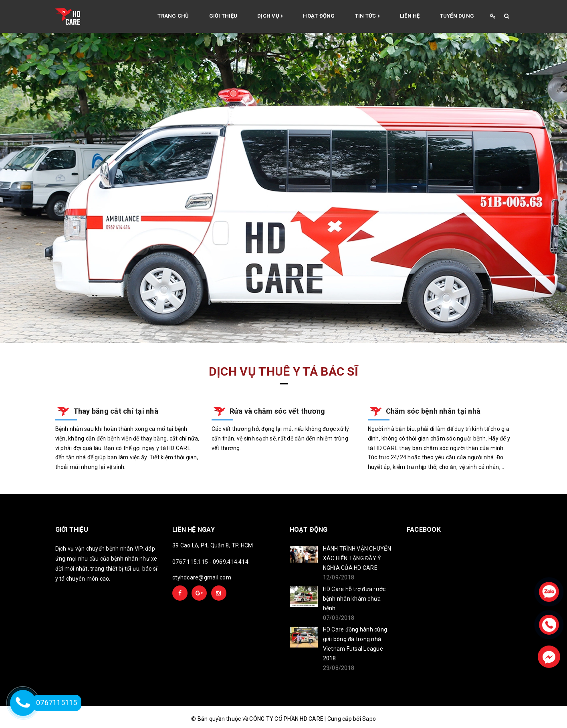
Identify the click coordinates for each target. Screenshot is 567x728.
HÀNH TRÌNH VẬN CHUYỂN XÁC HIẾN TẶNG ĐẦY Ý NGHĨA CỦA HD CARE (357, 558)
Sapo (369, 719)
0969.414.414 (231, 562)
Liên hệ (410, 16)
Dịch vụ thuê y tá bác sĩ (283, 371)
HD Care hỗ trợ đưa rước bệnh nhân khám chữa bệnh (354, 599)
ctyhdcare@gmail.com (202, 577)
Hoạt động (319, 16)
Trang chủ (173, 16)
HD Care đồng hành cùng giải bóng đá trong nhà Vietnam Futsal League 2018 (355, 644)
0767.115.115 (190, 562)
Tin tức (367, 16)
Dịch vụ (270, 16)
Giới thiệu (223, 16)
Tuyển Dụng (457, 16)
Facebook (433, 551)
